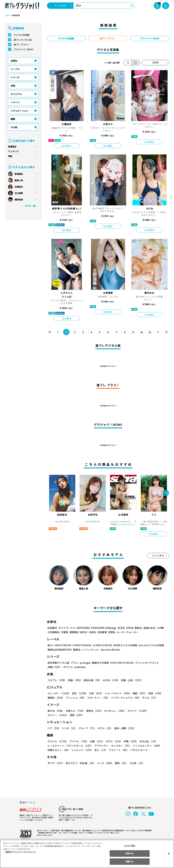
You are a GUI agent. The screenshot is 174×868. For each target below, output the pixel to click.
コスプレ (57, 680)
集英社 (138, 628)
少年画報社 (54, 632)
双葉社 (112, 632)
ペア (54, 728)
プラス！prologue (81, 663)
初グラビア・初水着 (81, 763)
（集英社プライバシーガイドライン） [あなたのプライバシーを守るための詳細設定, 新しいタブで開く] (20, 852)
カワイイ (138, 711)
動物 (121, 763)
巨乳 (80, 693)
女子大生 (148, 741)
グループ (87, 728)
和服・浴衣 (132, 680)
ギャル (150, 698)
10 (141, 332)
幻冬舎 (130, 628)
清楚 (77, 715)
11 (150, 332)
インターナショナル (126, 698)
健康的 (56, 698)
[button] (166, 493)
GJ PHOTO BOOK (102, 645)
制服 (75, 680)
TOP (7, 16)
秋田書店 (52, 628)
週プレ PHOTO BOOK (59, 645)
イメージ (15, 102)
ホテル (105, 728)
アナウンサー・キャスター (113, 746)
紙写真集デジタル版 (58, 663)
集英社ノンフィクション (86, 650)
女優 (97, 741)
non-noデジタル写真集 (151, 645)
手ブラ (56, 763)
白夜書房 (102, 632)
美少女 (56, 711)
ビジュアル (16, 94)
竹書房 (64, 632)
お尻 (96, 693)
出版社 (14, 61)
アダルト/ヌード (139, 750)
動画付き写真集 (100, 663)
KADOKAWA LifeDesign (104, 628)
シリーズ (15, 77)
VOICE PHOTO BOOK (122, 663)
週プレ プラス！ (22, 45)
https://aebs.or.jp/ (44, 835)
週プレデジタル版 (23, 40)
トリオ (70, 728)
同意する (130, 862)
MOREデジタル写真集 (125, 645)
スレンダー (59, 693)
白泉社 (92, 632)
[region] (87, 854)
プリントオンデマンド (147, 663)
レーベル (15, 69)
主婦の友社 (149, 628)
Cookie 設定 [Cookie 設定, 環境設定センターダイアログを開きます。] (130, 846)
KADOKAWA (83, 628)
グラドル (58, 741)
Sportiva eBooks (110, 650)
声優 (131, 741)
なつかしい (115, 711)
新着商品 (12, 147)
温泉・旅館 (125, 728)
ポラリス (68, 667)
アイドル (79, 741)
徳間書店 (74, 632)
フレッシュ (76, 698)
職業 (13, 119)
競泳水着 (93, 680)
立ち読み (67, 146)
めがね (111, 680)
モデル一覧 (30, 206)
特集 (10, 156)
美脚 (140, 693)
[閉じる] (169, 854)
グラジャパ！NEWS (24, 49)
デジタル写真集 (22, 35)
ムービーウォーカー (128, 632)
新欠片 (84, 632)
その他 (14, 127)
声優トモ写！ (55, 667)
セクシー (58, 715)
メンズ (105, 763)
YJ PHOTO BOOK (82, 645)
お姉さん (75, 711)
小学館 (160, 628)
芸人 (101, 750)
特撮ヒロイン (59, 750)
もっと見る (158, 555)
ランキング (13, 151)
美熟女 (95, 711)
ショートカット (118, 693)
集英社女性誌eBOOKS (60, 650)
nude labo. (80, 667)
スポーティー (98, 698)
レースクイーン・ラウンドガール (70, 746)
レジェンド (82, 750)
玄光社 (121, 628)
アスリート (119, 750)
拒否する (130, 853)
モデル (114, 741)
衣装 (13, 86)
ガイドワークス (67, 628)
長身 (156, 693)
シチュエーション (20, 111)
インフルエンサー (147, 746)
